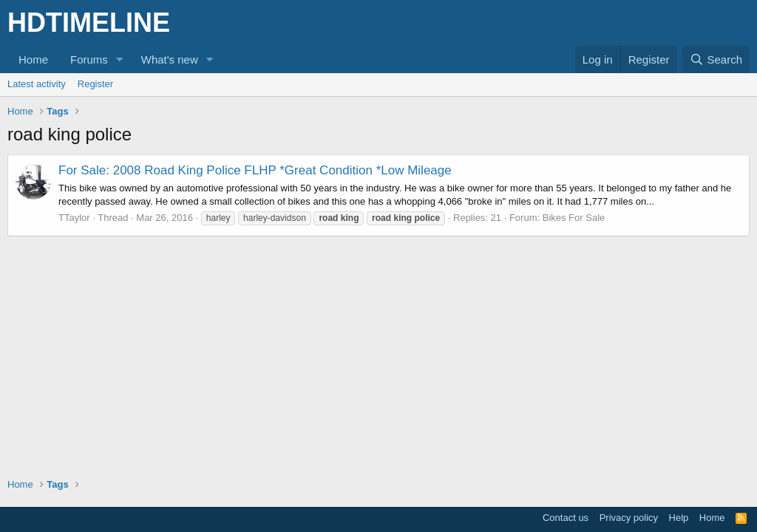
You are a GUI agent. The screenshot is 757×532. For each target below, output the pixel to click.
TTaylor (74, 218)
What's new (170, 59)
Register (95, 84)
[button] (120, 59)
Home (33, 59)
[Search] (716, 59)
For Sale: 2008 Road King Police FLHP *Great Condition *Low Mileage (255, 170)
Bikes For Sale (574, 218)
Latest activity (37, 84)
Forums (89, 59)
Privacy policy (629, 518)
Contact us (566, 518)
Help (679, 518)
